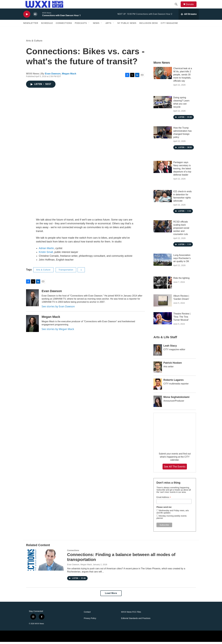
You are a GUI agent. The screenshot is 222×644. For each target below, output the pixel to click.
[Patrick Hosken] (158, 369)
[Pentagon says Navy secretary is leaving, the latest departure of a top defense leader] (163, 169)
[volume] (35, 16)
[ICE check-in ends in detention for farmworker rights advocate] (163, 198)
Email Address (164, 499)
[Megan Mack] (32, 326)
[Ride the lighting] (163, 285)
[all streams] (189, 16)
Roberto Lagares (174, 382)
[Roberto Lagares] (158, 386)
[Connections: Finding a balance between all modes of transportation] (45, 562)
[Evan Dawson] (32, 300)
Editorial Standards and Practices (136, 620)
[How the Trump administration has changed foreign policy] (163, 135)
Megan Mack (69, 76)
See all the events (175, 469)
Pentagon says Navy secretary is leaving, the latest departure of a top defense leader (182, 171)
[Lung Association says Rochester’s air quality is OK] (163, 262)
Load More (111, 595)
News (96, 25)
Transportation (66, 272)
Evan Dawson (53, 76)
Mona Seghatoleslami (176, 399)
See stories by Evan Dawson (58, 308)
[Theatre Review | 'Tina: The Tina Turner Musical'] (163, 320)
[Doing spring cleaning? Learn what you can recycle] (163, 104)
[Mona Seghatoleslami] (158, 403)
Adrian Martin (46, 250)
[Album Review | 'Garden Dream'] (163, 303)
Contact (87, 614)
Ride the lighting (181, 280)
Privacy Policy (90, 620)
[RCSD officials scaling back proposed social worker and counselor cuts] (163, 228)
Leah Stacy (170, 348)
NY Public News (127, 25)
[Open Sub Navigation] (89, 25)
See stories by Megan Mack (58, 331)
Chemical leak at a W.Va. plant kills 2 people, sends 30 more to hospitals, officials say (183, 77)
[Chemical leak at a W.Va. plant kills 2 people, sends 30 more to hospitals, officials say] (163, 75)
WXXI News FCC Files (131, 614)
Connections (64, 25)
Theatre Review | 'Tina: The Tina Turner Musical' (182, 319)
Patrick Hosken (173, 365)
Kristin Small (46, 254)
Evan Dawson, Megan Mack (79, 567)
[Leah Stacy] (158, 352)
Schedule (47, 25)
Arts (108, 25)
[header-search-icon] (177, 5)
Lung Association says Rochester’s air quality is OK (182, 260)
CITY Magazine (169, 25)
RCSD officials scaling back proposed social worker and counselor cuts (181, 230)
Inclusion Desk (149, 25)
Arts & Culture (34, 43)
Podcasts (81, 25)
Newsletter (31, 25)
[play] (27, 16)
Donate (192, 5)
